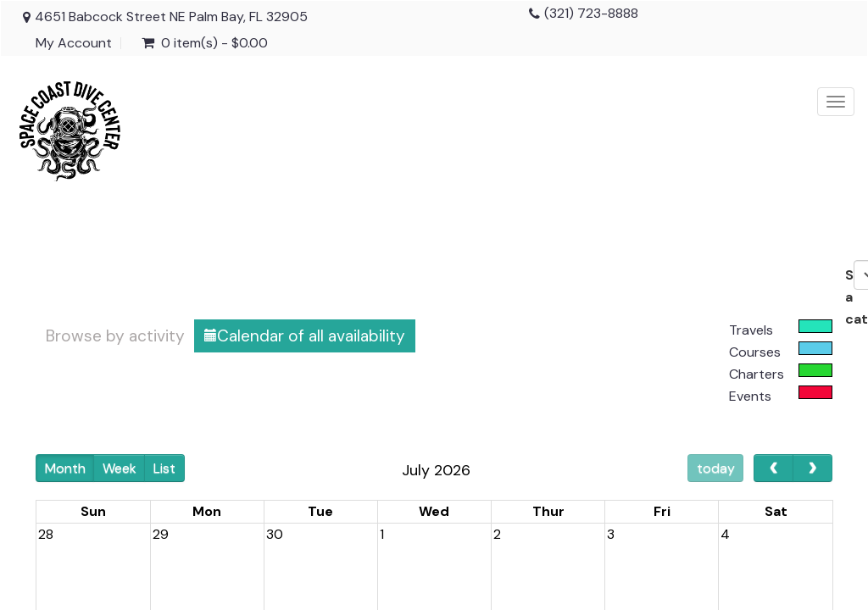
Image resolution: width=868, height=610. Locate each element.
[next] (812, 469)
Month (65, 468)
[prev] (773, 469)
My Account (74, 43)
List (164, 468)
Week (120, 468)
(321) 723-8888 (591, 13)
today (716, 468)
